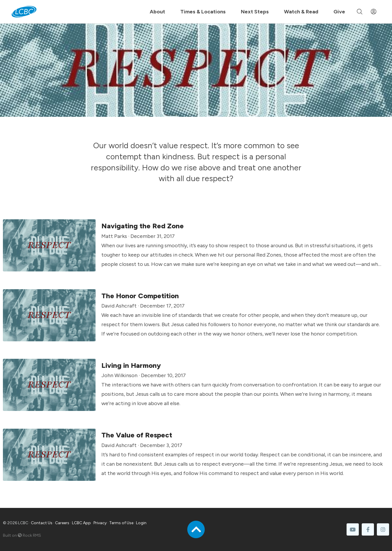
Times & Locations (203, 12)
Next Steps (255, 12)
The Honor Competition (140, 296)
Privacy (100, 523)
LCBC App (81, 523)
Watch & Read (301, 12)
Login (141, 523)
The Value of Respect (137, 435)
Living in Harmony (131, 365)
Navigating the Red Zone (143, 226)
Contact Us (42, 523)
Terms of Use (121, 523)
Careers (62, 523)
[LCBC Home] (24, 12)
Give (339, 12)
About (157, 12)
